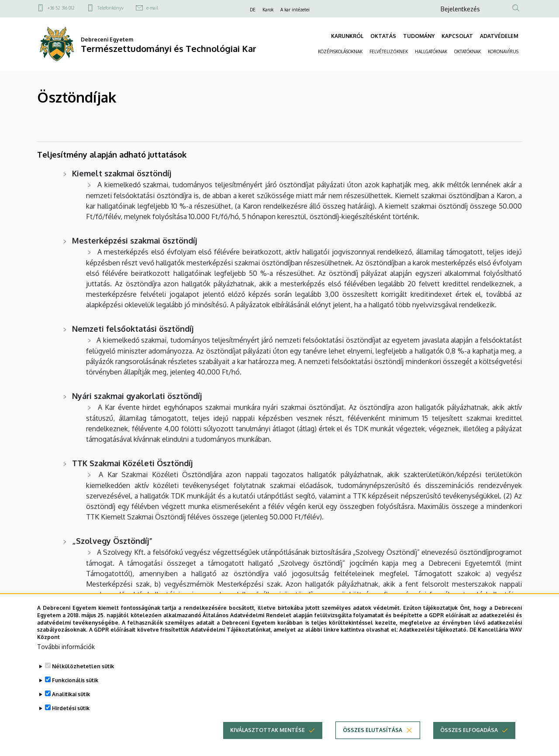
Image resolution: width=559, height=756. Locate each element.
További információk (66, 655)
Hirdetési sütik (71, 716)
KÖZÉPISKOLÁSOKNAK (340, 52)
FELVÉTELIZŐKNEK (389, 52)
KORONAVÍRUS (503, 52)
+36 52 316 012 (61, 8)
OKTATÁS (383, 36)
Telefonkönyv (110, 8)
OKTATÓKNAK (468, 52)
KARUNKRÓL (347, 36)
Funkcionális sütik (75, 688)
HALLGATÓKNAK (431, 52)
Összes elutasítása (373, 738)
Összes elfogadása (469, 738)
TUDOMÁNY (419, 36)
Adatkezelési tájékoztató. (433, 638)
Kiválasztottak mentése (267, 738)
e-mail (152, 8)
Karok (268, 10)
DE (253, 10)
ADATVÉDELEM (499, 36)
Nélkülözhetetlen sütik (83, 674)
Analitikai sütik (71, 702)
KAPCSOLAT (457, 36)
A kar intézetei (295, 10)
